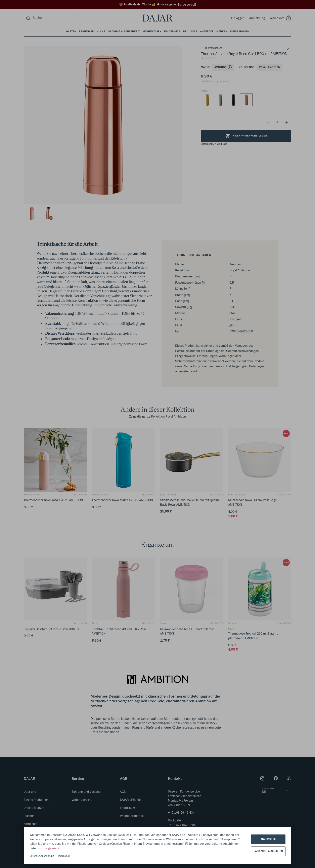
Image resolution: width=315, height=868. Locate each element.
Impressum (64, 856)
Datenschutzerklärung (42, 856)
